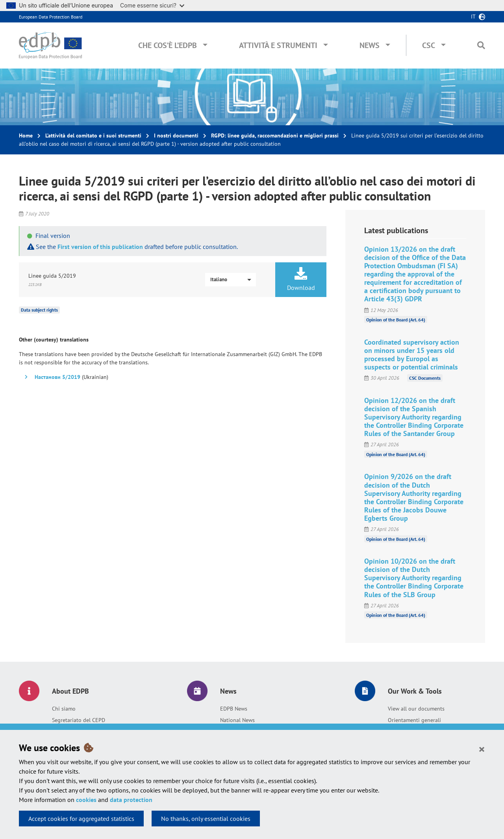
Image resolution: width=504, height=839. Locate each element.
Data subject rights (39, 310)
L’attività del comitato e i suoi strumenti (93, 136)
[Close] (482, 749)
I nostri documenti (176, 136)
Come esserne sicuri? (152, 5)
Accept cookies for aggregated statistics (81, 819)
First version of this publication (100, 247)
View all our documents (416, 709)
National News (237, 720)
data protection (131, 800)
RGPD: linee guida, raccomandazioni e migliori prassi (275, 136)
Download (301, 279)
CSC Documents (425, 378)
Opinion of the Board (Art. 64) (396, 320)
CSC (429, 45)
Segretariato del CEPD (79, 720)
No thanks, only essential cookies (206, 819)
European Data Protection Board (51, 17)
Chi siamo (64, 709)
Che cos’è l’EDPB (168, 45)
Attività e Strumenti (278, 45)
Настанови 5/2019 (57, 377)
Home (26, 136)
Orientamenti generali (414, 720)
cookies (86, 800)
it (473, 17)
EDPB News (234, 709)
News (370, 45)
